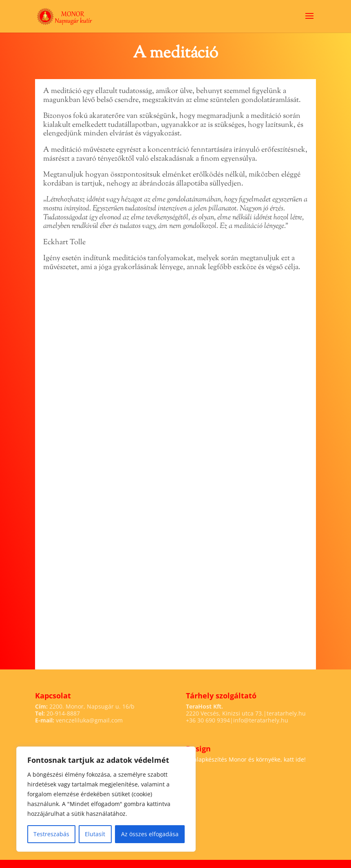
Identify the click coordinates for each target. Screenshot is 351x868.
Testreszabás (51, 834)
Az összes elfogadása (150, 834)
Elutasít (95, 834)
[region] (106, 799)
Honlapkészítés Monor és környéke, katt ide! (246, 759)
